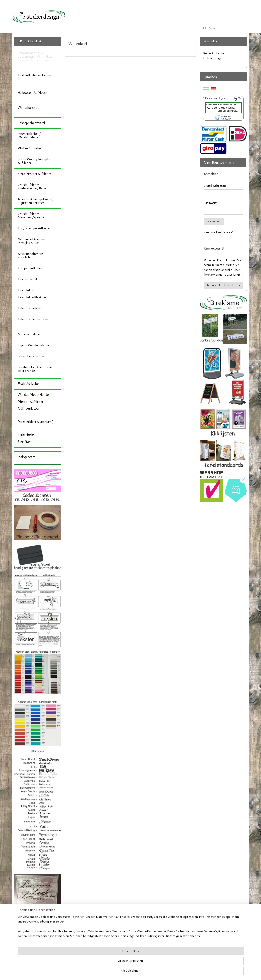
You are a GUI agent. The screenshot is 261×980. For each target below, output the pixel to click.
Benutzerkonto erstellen (223, 285)
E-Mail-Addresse (215, 186)
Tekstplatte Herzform (34, 319)
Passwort (210, 203)
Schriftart (25, 442)
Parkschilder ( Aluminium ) (36, 422)
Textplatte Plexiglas (32, 297)
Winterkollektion (30, 108)
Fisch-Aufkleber (29, 384)
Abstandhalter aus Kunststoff (31, 256)
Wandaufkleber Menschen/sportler (31, 216)
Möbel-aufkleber (29, 334)
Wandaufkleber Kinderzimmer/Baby (32, 187)
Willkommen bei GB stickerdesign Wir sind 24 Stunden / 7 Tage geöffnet (37, 57)
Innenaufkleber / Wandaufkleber (29, 136)
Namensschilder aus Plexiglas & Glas (32, 241)
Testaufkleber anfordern (35, 75)
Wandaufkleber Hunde (33, 395)
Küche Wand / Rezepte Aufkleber (34, 161)
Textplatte (26, 290)
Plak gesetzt (27, 457)
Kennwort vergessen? (218, 232)
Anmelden (214, 222)
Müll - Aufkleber (29, 409)
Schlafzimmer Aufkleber (34, 174)
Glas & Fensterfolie (31, 356)
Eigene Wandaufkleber (34, 345)
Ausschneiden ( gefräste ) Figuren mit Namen (36, 201)
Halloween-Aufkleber (32, 93)
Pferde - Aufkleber (31, 402)
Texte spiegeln (28, 279)
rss (126, 972)
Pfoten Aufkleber (30, 148)
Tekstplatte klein (30, 308)
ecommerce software (140, 972)
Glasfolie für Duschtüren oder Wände (35, 369)
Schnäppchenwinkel (31, 123)
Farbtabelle (26, 435)
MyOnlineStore (173, 972)
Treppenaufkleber (30, 268)
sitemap (119, 972)
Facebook (118, 950)
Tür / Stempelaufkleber (34, 228)
